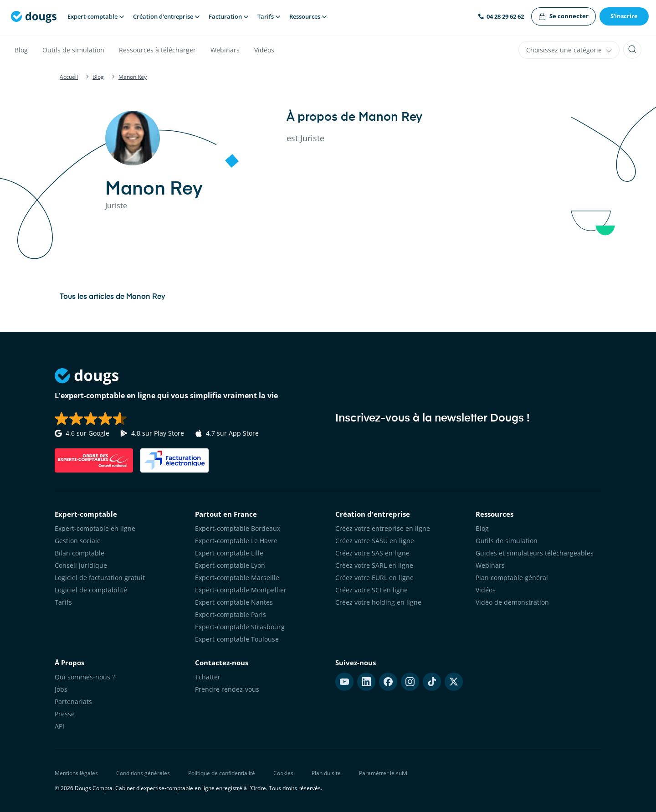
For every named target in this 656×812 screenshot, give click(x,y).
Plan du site (326, 773)
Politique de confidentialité (222, 773)
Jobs (61, 689)
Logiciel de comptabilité (91, 590)
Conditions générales (143, 773)
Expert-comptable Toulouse (237, 639)
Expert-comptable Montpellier (241, 590)
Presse (65, 714)
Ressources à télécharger (157, 50)
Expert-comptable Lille (229, 553)
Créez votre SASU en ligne (375, 541)
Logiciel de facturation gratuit (100, 578)
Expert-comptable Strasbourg (240, 627)
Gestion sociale (78, 541)
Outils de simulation (73, 50)
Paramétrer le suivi (383, 773)
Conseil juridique (81, 565)
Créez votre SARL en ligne (374, 565)
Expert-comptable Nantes (234, 602)
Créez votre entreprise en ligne (383, 528)
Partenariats (73, 702)
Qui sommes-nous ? (85, 677)
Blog (21, 50)
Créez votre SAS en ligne (372, 553)
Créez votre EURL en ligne (374, 578)
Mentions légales (76, 773)
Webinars (225, 50)
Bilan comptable (79, 553)
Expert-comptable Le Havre (236, 541)
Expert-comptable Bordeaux (238, 528)
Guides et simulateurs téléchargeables (535, 553)
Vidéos (264, 50)
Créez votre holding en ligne (378, 602)
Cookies (283, 773)
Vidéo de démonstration (512, 602)
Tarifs (63, 602)
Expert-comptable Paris (231, 614)
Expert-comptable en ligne (95, 528)
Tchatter (208, 677)
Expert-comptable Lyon (230, 565)
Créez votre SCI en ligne (372, 590)
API (59, 726)
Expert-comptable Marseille (237, 578)
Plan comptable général (512, 578)
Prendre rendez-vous (227, 689)
